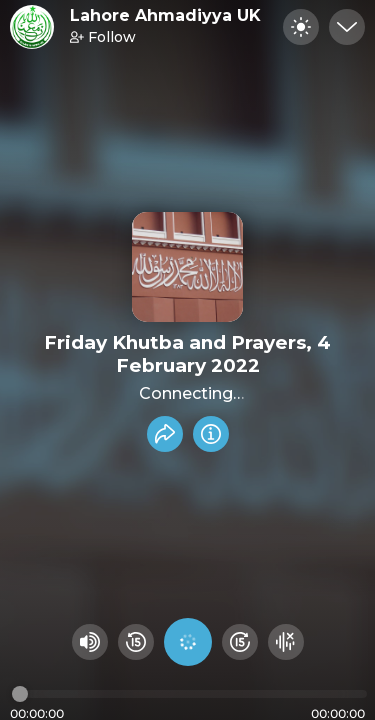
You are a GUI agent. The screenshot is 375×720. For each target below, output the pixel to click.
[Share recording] (165, 434)
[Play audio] (188, 642)
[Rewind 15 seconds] (136, 642)
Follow (103, 37)
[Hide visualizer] (286, 642)
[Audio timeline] (189, 694)
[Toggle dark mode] (301, 27)
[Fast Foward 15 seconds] (240, 642)
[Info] (211, 434)
